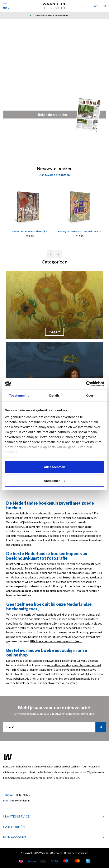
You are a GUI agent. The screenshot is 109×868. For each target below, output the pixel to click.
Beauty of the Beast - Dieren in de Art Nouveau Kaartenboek (79, 232)
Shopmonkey (82, 853)
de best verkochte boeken (39, 591)
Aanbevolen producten (55, 175)
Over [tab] (90, 395)
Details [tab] (54, 395)
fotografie (70, 577)
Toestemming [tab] (19, 395)
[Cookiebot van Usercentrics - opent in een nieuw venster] (86, 384)
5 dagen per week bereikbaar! (54, 15)
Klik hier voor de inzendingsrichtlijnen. (56, 641)
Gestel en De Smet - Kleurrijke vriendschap (30, 232)
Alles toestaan (54, 467)
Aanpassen (55, 481)
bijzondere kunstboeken (22, 573)
